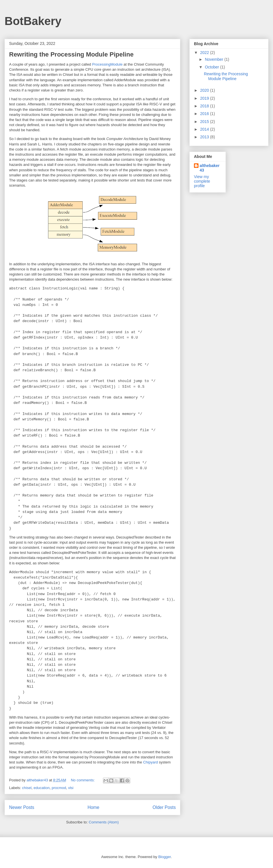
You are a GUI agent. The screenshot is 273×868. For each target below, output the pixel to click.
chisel (27, 788)
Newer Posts (22, 807)
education (42, 788)
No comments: (83, 780)
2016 (205, 114)
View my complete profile (202, 181)
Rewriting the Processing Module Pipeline (71, 54)
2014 (205, 129)
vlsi (71, 788)
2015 (205, 122)
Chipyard (150, 762)
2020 (205, 90)
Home (94, 807)
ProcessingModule (107, 64)
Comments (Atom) (104, 822)
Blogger (164, 857)
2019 (205, 98)
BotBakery (33, 21)
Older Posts (164, 807)
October (212, 67)
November (214, 59)
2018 (205, 106)
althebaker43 (210, 168)
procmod (59, 788)
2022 (205, 53)
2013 (205, 137)
